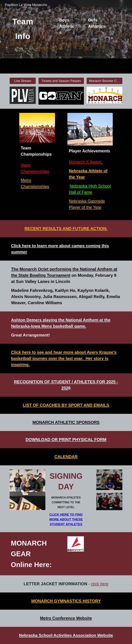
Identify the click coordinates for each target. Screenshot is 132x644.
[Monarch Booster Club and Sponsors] (104, 81)
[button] (80, 26)
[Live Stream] (23, 81)
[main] (23, 29)
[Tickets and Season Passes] (61, 81)
